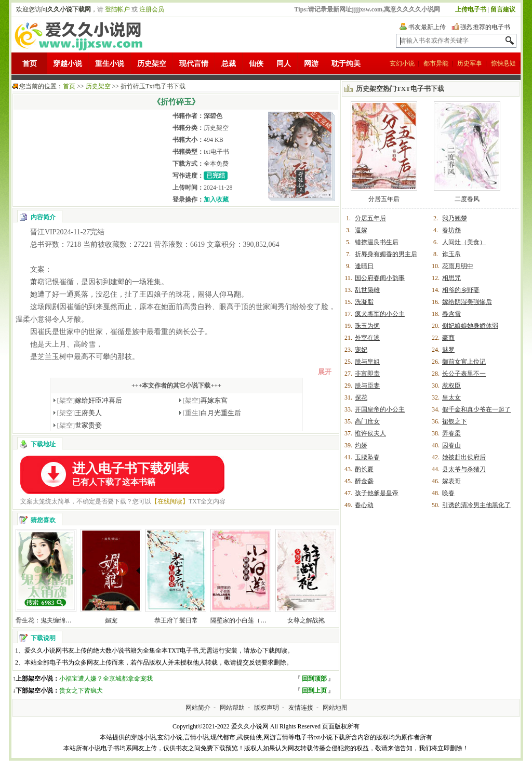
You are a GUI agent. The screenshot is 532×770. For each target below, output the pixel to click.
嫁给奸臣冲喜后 (90, 400)
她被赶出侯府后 (464, 457)
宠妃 (361, 350)
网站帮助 (232, 708)
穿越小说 (68, 64)
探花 (361, 397)
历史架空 (152, 64)
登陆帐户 (117, 9)
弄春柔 (451, 433)
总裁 (229, 64)
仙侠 (256, 64)
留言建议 (503, 9)
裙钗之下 (455, 421)
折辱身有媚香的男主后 (386, 254)
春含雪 (451, 314)
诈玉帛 (451, 254)
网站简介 (198, 708)
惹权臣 (451, 386)
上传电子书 (471, 9)
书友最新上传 (427, 27)
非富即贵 (367, 374)
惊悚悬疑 (503, 63)
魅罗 (448, 350)
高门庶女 (367, 421)
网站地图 (335, 708)
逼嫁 (361, 230)
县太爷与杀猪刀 (464, 469)
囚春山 (451, 445)
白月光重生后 (212, 413)
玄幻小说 (402, 63)
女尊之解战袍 (306, 620)
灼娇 (361, 445)
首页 (30, 64)
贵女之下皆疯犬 (81, 691)
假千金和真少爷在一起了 (476, 409)
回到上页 (314, 691)
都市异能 (436, 63)
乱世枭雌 (367, 290)
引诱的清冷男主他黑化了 (476, 505)
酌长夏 (364, 469)
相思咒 (451, 278)
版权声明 (267, 708)
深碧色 (213, 116)
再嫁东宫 (205, 400)
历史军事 (470, 63)
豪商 (448, 338)
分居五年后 (384, 199)
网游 (311, 64)
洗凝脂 (364, 302)
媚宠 (111, 620)
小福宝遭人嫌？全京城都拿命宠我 (106, 679)
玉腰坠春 (367, 457)
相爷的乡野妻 (461, 290)
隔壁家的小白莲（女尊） (245, 620)
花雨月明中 (458, 266)
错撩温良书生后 (377, 242)
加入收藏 (216, 200)
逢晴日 (364, 266)
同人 (284, 64)
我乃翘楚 (455, 218)
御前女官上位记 (464, 362)
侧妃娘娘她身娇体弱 (470, 326)
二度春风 (467, 199)
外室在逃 (367, 338)
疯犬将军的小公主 (380, 314)
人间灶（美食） (464, 242)
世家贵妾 (80, 425)
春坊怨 (451, 230)
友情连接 (301, 708)
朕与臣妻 (367, 386)
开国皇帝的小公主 (380, 409)
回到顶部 (314, 679)
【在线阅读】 (170, 501)
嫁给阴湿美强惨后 (467, 302)
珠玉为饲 (367, 326)
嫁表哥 (451, 481)
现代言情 (194, 64)
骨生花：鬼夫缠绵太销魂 (50, 620)
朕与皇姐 (367, 362)
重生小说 (110, 64)
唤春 (448, 493)
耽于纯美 (346, 64)
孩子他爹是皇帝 (377, 493)
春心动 (364, 505)
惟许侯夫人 (370, 433)
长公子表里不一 (464, 374)
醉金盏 (364, 481)
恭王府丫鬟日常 (176, 620)
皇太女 (451, 397)
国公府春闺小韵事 (380, 278)
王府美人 (80, 413)
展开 (325, 372)
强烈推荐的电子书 (485, 27)
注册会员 (152, 9)
